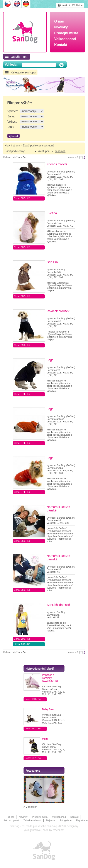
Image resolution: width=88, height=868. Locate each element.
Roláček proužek (58, 311)
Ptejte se (50, 820)
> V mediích (30, 807)
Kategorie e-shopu (23, 72)
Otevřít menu (19, 57)
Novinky (23, 817)
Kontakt (74, 817)
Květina (52, 213)
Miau (45, 739)
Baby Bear (48, 709)
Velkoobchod (59, 817)
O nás (11, 817)
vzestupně (44, 151)
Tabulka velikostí (32, 820)
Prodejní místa (40, 817)
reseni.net (58, 830)
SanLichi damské (58, 605)
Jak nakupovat (11, 820)
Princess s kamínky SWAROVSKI (50, 678)
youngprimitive (32, 830)
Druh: (11, 127)
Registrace (82, 820)
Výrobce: (13, 111)
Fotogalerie (65, 820)
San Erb (52, 262)
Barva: (11, 116)
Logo (50, 360)
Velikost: (12, 122)
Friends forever (57, 164)
